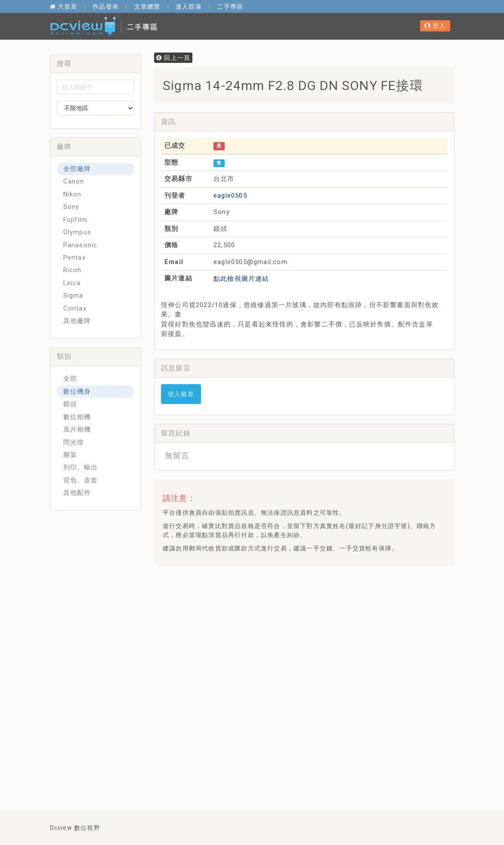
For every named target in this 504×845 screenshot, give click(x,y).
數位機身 (77, 391)
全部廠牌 (77, 169)
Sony (71, 207)
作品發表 (106, 6)
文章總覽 (147, 6)
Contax (75, 308)
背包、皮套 (81, 480)
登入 (435, 26)
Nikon (73, 194)
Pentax (74, 258)
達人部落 (189, 6)
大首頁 (64, 6)
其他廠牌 (77, 321)
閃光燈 (74, 442)
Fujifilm (76, 220)
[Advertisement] (317, 594)
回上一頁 (173, 58)
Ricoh (73, 270)
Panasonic (80, 245)
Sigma (73, 295)
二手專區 (230, 6)
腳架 (70, 455)
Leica (72, 283)
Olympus (77, 232)
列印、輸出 (81, 467)
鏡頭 (70, 404)
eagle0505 (230, 196)
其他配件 (77, 493)
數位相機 (77, 417)
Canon (74, 181)
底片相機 (77, 429)
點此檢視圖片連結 (241, 279)
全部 (70, 379)
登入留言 (181, 394)
